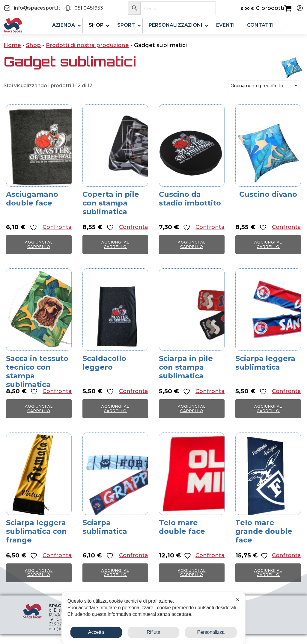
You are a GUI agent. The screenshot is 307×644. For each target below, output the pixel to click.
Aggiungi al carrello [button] (39, 244)
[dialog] (153, 618)
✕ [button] (238, 600)
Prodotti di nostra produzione (87, 45)
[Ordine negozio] (264, 86)
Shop (33, 45)
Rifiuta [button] (153, 632)
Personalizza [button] (211, 632)
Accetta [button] (96, 632)
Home (12, 45)
